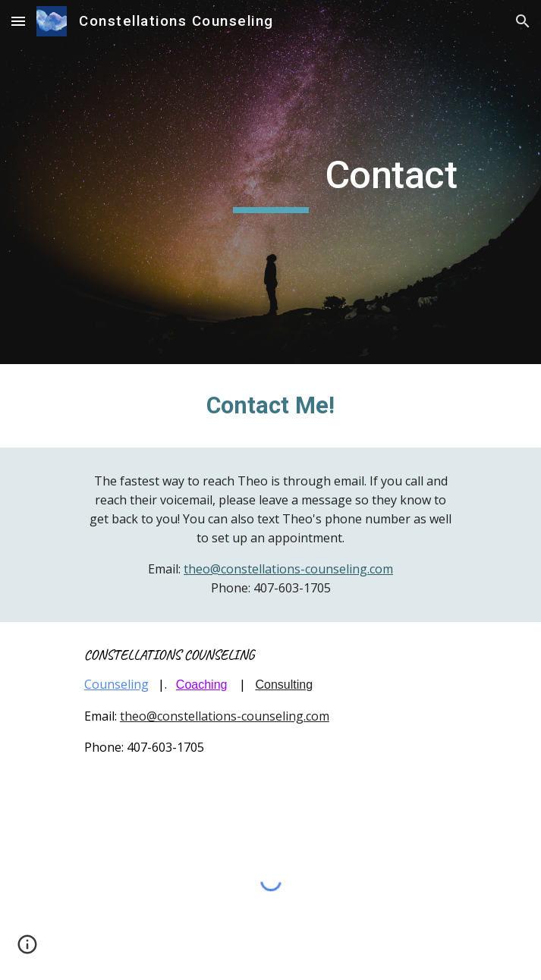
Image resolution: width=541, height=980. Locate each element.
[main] (270, 182)
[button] (18, 21)
